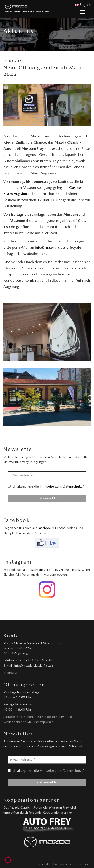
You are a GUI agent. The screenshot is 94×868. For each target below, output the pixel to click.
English (83, 5)
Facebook (45, 528)
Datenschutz (62, 864)
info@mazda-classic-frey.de (58, 247)
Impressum (11, 673)
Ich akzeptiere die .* (46, 486)
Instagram (36, 570)
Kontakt (44, 864)
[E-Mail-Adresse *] (47, 475)
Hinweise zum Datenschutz (61, 486)
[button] (8, 860)
